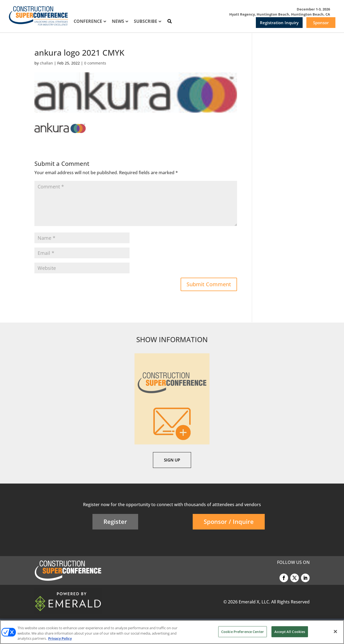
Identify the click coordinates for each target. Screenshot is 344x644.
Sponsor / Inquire (229, 521)
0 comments (95, 63)
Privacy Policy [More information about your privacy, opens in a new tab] (60, 638)
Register (115, 521)
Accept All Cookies (290, 631)
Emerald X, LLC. (254, 602)
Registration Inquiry (279, 23)
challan (46, 63)
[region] (172, 632)
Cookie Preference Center (243, 631)
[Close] (335, 631)
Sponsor (321, 23)
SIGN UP (172, 460)
